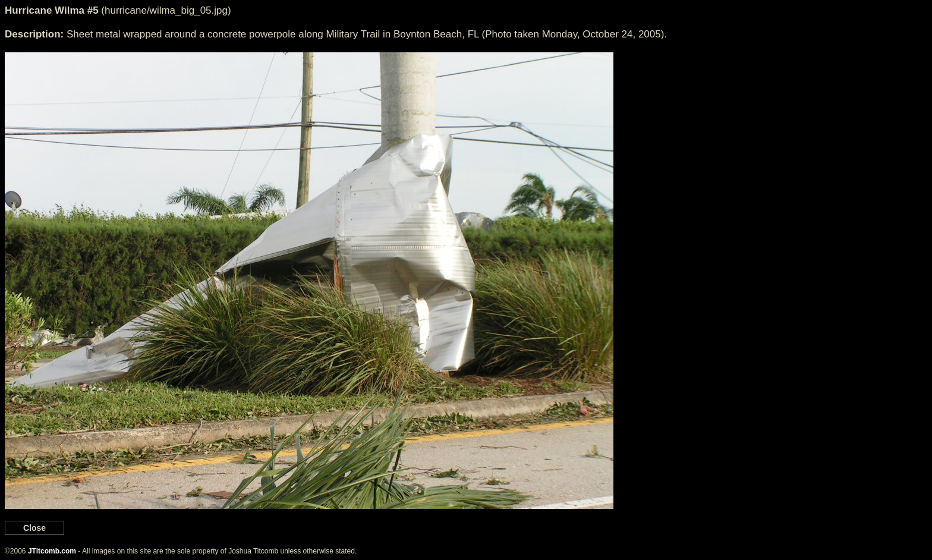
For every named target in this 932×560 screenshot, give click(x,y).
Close (34, 528)
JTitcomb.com (52, 551)
